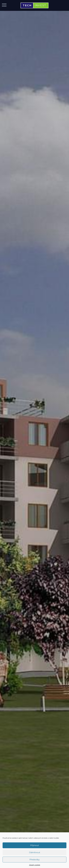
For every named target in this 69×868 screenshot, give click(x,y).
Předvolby (34, 860)
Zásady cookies (35, 865)
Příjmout (34, 845)
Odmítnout (35, 852)
